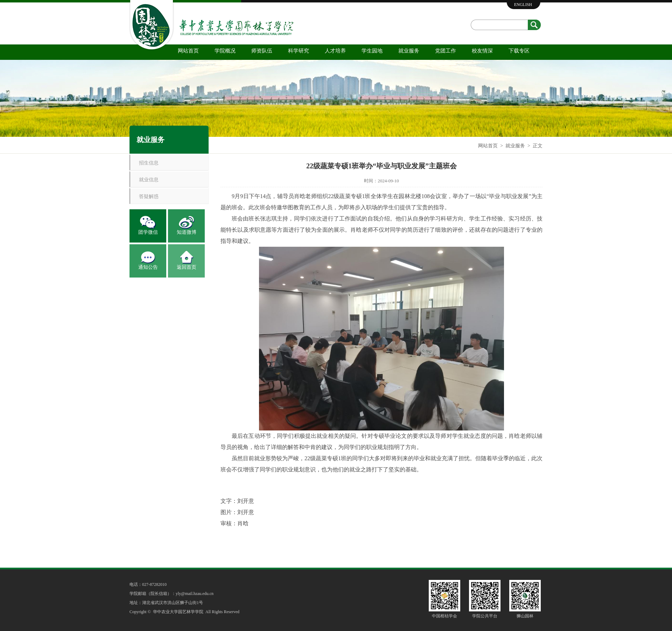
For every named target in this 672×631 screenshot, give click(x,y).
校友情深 (482, 51)
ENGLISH (523, 5)
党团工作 (446, 51)
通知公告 (148, 267)
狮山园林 (525, 616)
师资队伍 (262, 51)
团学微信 (148, 232)
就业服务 (409, 51)
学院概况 (225, 51)
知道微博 (187, 232)
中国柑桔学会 (444, 616)
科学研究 (299, 51)
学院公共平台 (485, 616)
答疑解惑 (149, 197)
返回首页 (187, 267)
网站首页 (188, 51)
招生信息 (149, 163)
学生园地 (372, 51)
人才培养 (335, 51)
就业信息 (149, 180)
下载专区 (519, 51)
